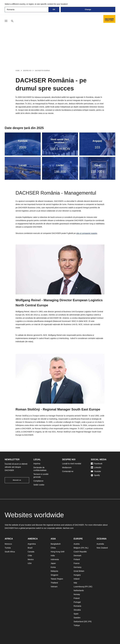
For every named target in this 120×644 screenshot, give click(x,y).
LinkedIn (96, 467)
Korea (53, 567)
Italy (75, 583)
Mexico (31, 559)
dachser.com (68, 528)
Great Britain (79, 571)
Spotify (95, 475)
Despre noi (28, 71)
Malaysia (54, 571)
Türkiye (77, 625)
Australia (100, 544)
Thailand (54, 583)
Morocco (8, 544)
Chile (30, 556)
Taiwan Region (57, 579)
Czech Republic (80, 552)
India (53, 556)
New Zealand (102, 548)
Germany (78, 567)
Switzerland (79, 622)
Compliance (38, 481)
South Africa (10, 552)
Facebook (97, 464)
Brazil (30, 548)
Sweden (77, 618)
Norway (77, 594)
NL (87, 548)
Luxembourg (79, 587)
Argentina (32, 544)
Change (88, 10)
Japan (53, 563)
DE (90, 587)
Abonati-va (17, 480)
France (77, 563)
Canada (31, 552)
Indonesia (55, 559)
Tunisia (8, 548)
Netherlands (79, 590)
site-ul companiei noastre (87, 233)
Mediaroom (67, 467)
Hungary (77, 575)
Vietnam (54, 587)
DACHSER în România (42, 71)
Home (18, 71)
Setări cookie (39, 485)
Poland (77, 598)
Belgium (77, 548)
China (53, 548)
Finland (77, 559)
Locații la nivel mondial (72, 464)
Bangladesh (56, 544)
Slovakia (77, 610)
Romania (77, 606)
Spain (76, 614)
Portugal (77, 602)
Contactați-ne (68, 471)
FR (83, 548)
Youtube (96, 471)
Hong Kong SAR (58, 552)
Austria (77, 544)
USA (30, 563)
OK (54, 10)
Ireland (77, 579)
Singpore (54, 575)
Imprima (37, 464)
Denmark (78, 556)
